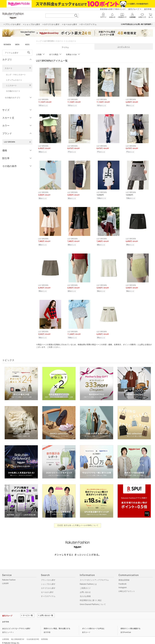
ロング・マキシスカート (16, 75)
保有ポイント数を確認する (130, 627)
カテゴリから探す (48, 586)
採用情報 (44, 637)
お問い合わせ (85, 590)
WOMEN (7, 44)
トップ (39, 41)
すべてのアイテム (48, 594)
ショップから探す (48, 582)
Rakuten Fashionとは (88, 582)
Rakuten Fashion (9, 578)
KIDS (27, 44)
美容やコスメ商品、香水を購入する (57, 627)
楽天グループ (134, 9)
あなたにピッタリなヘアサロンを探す (16, 627)
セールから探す (47, 590)
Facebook (122, 582)
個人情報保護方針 (18, 637)
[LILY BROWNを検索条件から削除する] (30, 142)
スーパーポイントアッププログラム (94, 578)
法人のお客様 (85, 594)
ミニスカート (11, 86)
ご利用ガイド (85, 586)
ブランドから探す (48, 578)
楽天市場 (148, 9)
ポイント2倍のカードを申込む (93, 627)
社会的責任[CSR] (33, 637)
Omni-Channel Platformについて (93, 603)
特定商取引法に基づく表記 (91, 599)
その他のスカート (13, 91)
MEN (17, 44)
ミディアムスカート (14, 80)
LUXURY (6, 582)
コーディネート (124, 47)
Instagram (123, 586)
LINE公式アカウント (127, 590)
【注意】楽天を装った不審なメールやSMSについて (77, 524)
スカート (9, 68)
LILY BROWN (49, 41)
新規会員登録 (124, 578)
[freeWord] (17, 53)
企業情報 (6, 637)
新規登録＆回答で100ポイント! (113, 9)
